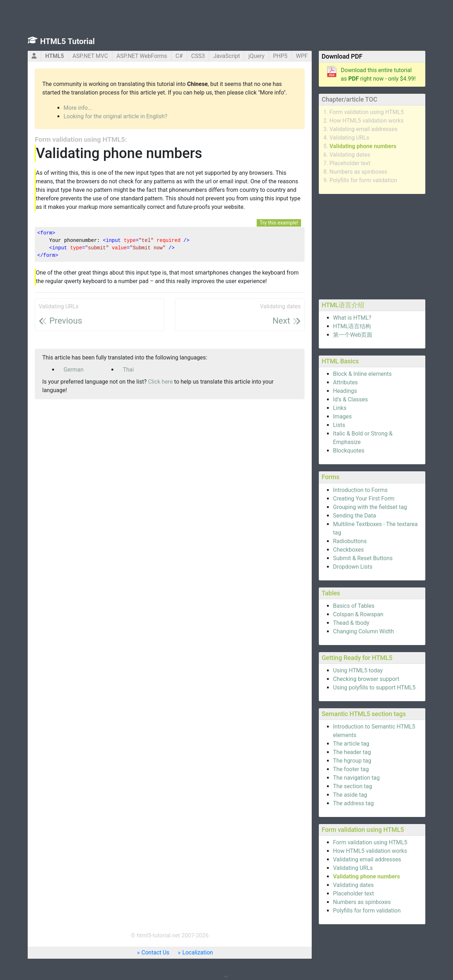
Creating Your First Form (364, 499)
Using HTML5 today (358, 670)
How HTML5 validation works (367, 121)
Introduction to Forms (360, 490)
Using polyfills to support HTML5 (374, 687)
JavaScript (227, 56)
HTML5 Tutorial (67, 41)
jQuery (256, 56)
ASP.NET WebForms (142, 56)
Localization (198, 952)
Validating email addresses (364, 129)
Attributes (345, 382)
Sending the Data (354, 516)
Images (342, 416)
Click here (160, 382)
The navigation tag (356, 778)
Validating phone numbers (363, 146)
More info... (78, 108)
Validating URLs (349, 138)
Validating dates (350, 155)
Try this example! (279, 223)
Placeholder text (350, 163)
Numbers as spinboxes (358, 172)
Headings (345, 391)
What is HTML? (352, 318)
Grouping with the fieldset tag (370, 507)
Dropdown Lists (353, 567)
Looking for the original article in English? (115, 116)
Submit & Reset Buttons (363, 558)
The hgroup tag (352, 761)
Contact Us (156, 952)
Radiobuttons (350, 541)
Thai (128, 370)
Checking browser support (366, 679)
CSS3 (198, 56)
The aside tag (350, 795)
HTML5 (54, 56)
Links (340, 408)
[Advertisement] (372, 245)
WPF (302, 56)
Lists (339, 425)
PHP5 (280, 56)
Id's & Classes (350, 399)
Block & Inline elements (362, 374)
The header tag (352, 752)
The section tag (353, 786)
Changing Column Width (364, 631)
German (73, 370)
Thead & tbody (351, 623)
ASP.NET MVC (90, 56)
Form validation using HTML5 (367, 112)
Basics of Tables (354, 606)
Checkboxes (348, 550)
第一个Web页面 (353, 335)
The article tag (351, 744)
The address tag (353, 803)
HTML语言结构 (352, 326)
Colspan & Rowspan (358, 614)
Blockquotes (349, 451)
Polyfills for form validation (363, 180)
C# (179, 56)
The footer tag (351, 769)
